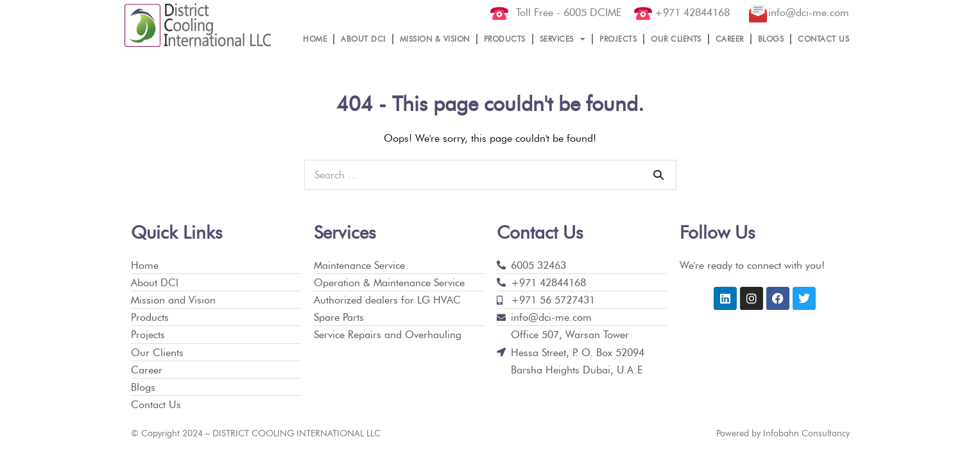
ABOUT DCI (363, 39)
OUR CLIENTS (676, 39)
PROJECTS (618, 39)
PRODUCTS (505, 39)
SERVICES (563, 39)
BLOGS (771, 39)
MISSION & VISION (435, 39)
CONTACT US (823, 39)
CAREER (730, 39)
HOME (315, 39)
